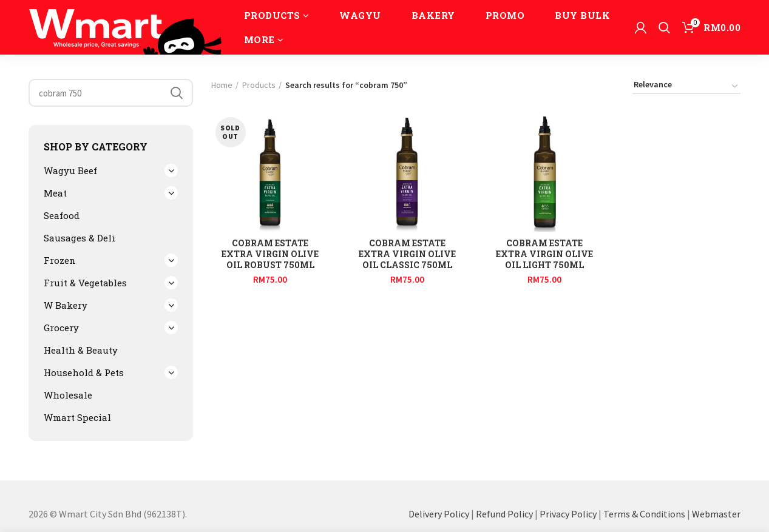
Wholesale (68, 395)
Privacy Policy (568, 514)
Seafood (62, 215)
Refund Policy (504, 514)
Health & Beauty (81, 350)
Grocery (61, 328)
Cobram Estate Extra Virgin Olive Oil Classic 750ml (407, 254)
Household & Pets (84, 372)
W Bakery (66, 305)
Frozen (60, 260)
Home (222, 85)
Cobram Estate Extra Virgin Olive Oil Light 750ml (544, 254)
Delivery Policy (439, 514)
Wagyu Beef (70, 170)
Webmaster (716, 514)
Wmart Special (77, 417)
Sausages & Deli (80, 238)
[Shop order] (686, 86)
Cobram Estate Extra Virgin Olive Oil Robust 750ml (270, 254)
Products (259, 85)
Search (177, 93)
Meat (55, 193)
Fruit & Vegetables (85, 283)
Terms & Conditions (644, 514)
